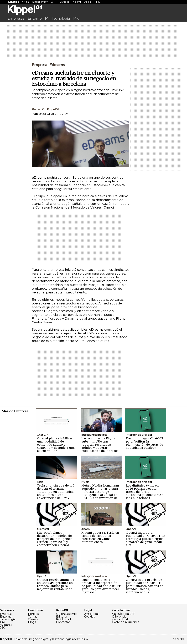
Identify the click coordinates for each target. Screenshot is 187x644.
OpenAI (131, 529)
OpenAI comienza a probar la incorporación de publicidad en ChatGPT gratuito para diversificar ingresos (101, 586)
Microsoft (43, 529)
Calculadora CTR (124, 614)
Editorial (62, 617)
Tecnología (61, 18)
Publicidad (64, 619)
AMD (97, 2)
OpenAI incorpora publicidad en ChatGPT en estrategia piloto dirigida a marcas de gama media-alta (146, 539)
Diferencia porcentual (120, 618)
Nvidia (25, 2)
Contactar (63, 622)
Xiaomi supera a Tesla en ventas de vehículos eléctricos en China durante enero (100, 537)
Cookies (89, 617)
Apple (88, 2)
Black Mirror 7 (40, 2)
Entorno (35, 18)
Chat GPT (43, 435)
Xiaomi (77, 2)
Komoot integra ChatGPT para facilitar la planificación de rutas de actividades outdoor (145, 443)
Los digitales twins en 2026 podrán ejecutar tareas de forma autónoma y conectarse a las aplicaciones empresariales (145, 493)
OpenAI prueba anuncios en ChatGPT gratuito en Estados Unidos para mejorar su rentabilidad (56, 584)
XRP (54, 2)
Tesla (40, 482)
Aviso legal (91, 614)
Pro (76, 18)
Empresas (16, 18)
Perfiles (33, 614)
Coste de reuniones (126, 622)
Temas (33, 617)
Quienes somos (67, 614)
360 (3, 628)
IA (47, 18)
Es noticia (14, 2)
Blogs (32, 622)
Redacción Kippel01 (45, 109)
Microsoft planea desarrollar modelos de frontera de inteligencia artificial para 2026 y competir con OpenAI (55, 539)
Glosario (34, 619)
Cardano (64, 2)
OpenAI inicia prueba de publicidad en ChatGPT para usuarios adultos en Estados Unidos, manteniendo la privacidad (145, 587)
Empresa (6, 614)
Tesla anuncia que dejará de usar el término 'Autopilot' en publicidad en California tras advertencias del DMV (56, 492)
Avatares (6, 625)
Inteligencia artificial (94, 435)
